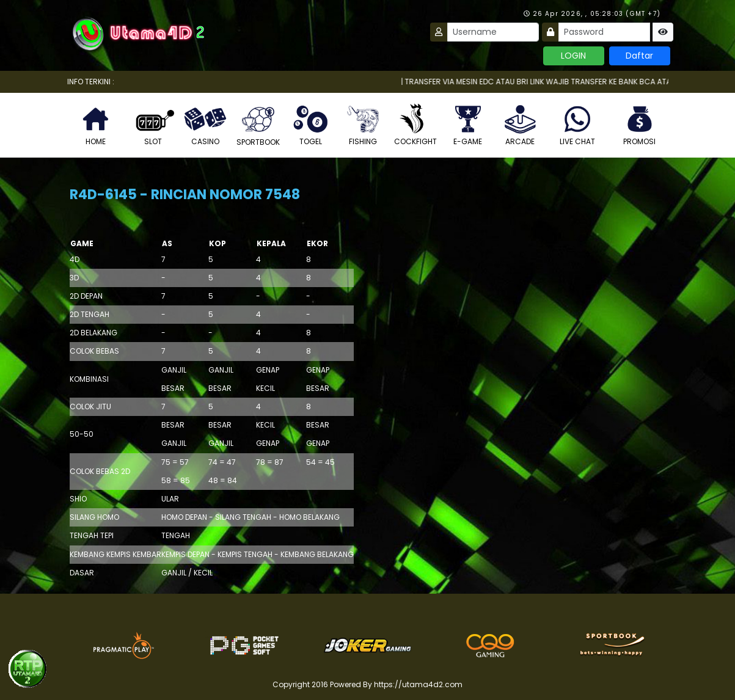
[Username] (493, 32)
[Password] (604, 32)
